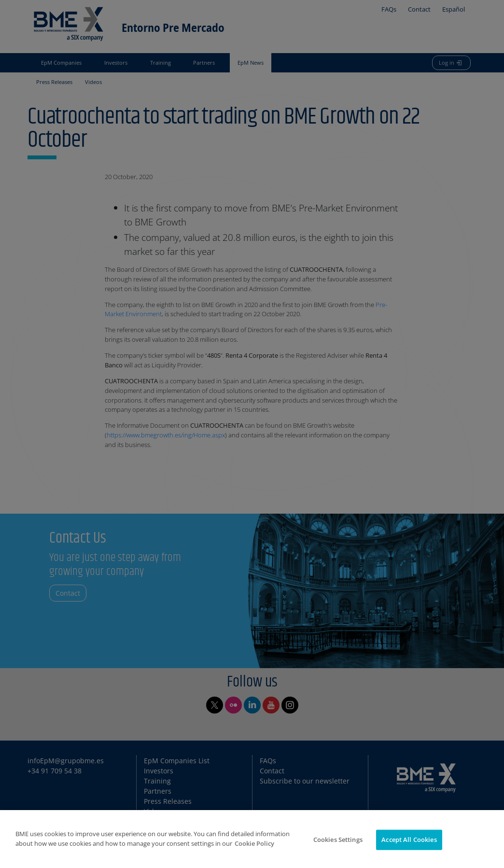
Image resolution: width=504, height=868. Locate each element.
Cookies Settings (338, 840)
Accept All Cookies (409, 840)
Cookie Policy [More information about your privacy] (254, 843)
